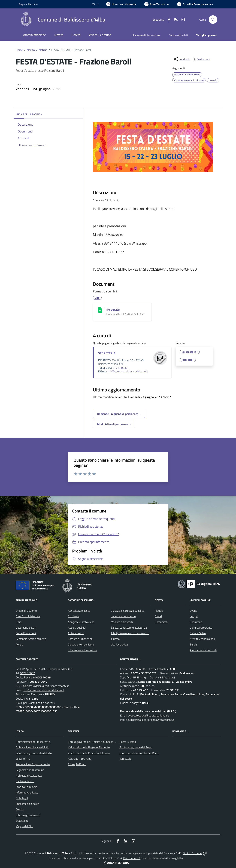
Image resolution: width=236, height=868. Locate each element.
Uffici (19, 622)
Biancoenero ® (132, 858)
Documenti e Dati (26, 628)
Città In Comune (192, 853)
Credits (20, 809)
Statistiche (22, 821)
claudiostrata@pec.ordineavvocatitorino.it (150, 720)
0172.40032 (120, 368)
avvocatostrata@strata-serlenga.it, (149, 715)
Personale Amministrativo (31, 639)
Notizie (43, 50)
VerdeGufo (125, 759)
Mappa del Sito (24, 826)
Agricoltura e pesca (79, 611)
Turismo (115, 639)
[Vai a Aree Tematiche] (156, 4)
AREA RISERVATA (116, 863)
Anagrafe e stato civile (81, 622)
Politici (19, 644)
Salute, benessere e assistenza (129, 628)
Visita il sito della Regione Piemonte (89, 747)
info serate (112, 309)
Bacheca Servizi (25, 781)
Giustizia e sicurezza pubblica (127, 611)
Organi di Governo (26, 611)
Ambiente (74, 616)
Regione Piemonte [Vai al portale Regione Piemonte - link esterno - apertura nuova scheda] (28, 4)
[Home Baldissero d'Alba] (62, 20)
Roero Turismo (128, 742)
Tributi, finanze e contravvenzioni (130, 633)
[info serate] (100, 310)
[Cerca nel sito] (213, 20)
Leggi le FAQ (23, 759)
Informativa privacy (27, 792)
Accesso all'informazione (146, 35)
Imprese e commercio (123, 616)
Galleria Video (198, 633)
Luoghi (194, 616)
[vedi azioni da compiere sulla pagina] (201, 59)
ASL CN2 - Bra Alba (80, 759)
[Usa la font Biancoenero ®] (121, 4)
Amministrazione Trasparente (33, 742)
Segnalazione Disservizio (30, 770)
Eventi (194, 611)
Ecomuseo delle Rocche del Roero (139, 753)
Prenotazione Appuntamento (33, 764)
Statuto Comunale (26, 787)
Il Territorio (196, 622)
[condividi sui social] (181, 59)
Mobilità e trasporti (122, 622)
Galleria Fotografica (201, 628)
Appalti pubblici (77, 628)
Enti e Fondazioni (26, 633)
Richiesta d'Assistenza (29, 776)
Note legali (22, 798)
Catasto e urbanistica (80, 639)
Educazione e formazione (82, 650)
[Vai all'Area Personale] (195, 4)
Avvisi (158, 616)
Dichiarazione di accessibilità (32, 747)
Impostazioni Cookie (27, 804)
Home (19, 50)
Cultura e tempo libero (81, 644)
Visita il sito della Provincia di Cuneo (89, 753)
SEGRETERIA (107, 353)
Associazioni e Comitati (203, 650)
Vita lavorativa (119, 644)
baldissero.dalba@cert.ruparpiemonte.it (46, 686)
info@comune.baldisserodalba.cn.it (128, 371)
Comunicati (161, 622)
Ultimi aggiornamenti (28, 815)
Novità (31, 50)
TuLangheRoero (77, 764)
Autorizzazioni (76, 633)
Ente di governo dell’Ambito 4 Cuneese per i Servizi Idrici (101, 742)
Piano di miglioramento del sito (34, 753)
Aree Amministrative (28, 616)
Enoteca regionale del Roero (136, 747)
